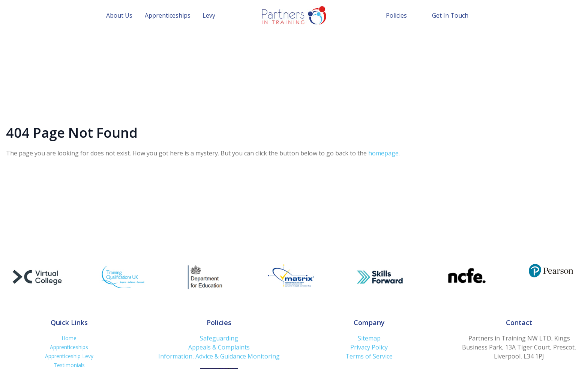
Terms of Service (369, 356)
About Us (119, 15)
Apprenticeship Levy (69, 356)
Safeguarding (219, 338)
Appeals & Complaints (219, 347)
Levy (209, 15)
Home (69, 338)
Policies (396, 15)
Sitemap (369, 338)
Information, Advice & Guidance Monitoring (219, 356)
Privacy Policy (369, 347)
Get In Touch (450, 15)
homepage (383, 153)
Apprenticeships (168, 15)
